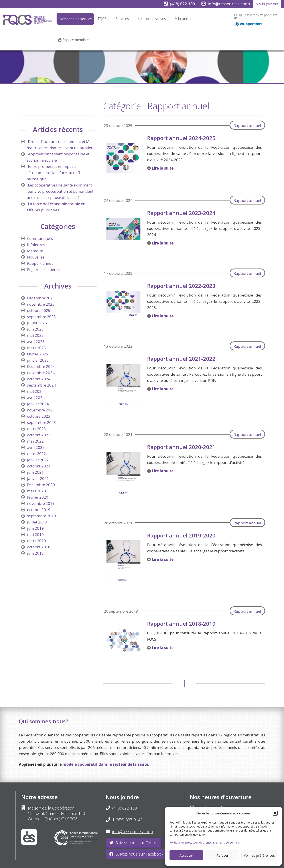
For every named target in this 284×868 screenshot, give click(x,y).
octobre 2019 (39, 510)
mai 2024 (35, 391)
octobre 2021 (39, 466)
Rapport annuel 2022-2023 (181, 286)
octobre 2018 (39, 547)
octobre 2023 (39, 416)
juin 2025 (35, 329)
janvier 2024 (38, 404)
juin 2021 (35, 472)
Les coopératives (153, 19)
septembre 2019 (41, 516)
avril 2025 (36, 342)
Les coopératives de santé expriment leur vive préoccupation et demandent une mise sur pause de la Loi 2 (60, 191)
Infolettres (36, 245)
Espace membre (76, 40)
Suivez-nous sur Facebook (136, 854)
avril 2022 (36, 447)
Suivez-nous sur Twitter (134, 843)
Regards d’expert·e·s (45, 270)
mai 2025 (35, 335)
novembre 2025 (41, 304)
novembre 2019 (41, 503)
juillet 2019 (37, 522)
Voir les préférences (259, 855)
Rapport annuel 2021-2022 (181, 359)
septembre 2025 (41, 317)
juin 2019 (35, 528)
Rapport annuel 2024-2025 (181, 138)
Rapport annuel (247, 125)
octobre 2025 (39, 310)
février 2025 (38, 354)
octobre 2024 (39, 379)
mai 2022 (35, 441)
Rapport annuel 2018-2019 (181, 624)
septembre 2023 (41, 422)
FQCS (104, 19)
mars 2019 (36, 541)
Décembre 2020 (41, 485)
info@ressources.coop (229, 4)
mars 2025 (36, 348)
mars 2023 (36, 429)
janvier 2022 (38, 460)
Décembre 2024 (41, 366)
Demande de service (75, 19)
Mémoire (35, 251)
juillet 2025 (37, 323)
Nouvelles (36, 257)
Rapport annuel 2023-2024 (181, 213)
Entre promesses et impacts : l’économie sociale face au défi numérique (53, 173)
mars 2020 (36, 491)
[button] (275, 813)
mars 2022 (36, 454)
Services (124, 19)
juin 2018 (35, 553)
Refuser (222, 855)
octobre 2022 (39, 435)
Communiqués (40, 238)
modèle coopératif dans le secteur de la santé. (106, 764)
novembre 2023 (41, 410)
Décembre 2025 (41, 298)
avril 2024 (36, 398)
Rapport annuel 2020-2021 (181, 447)
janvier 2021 (38, 478)
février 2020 (38, 497)
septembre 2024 (41, 385)
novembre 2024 (41, 373)
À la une (183, 19)
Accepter (186, 855)
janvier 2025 (38, 360)
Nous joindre (267, 4)
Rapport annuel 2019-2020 (181, 535)
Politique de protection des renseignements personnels (205, 843)
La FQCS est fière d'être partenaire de (256, 21)
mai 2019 (35, 534)
